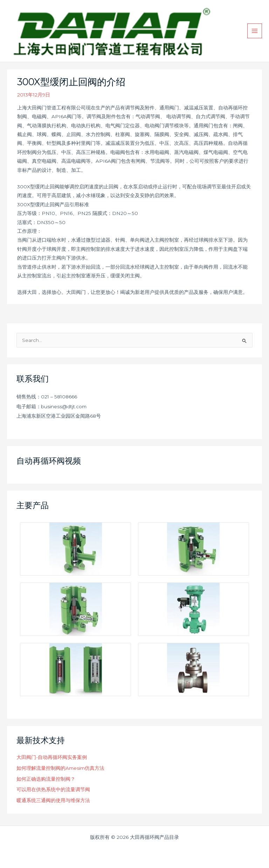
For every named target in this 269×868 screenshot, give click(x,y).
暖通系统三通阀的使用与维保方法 (53, 800)
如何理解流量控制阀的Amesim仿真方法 (60, 768)
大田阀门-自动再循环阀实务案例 (52, 757)
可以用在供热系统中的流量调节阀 (53, 789)
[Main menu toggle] (255, 31)
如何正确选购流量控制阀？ (46, 779)
